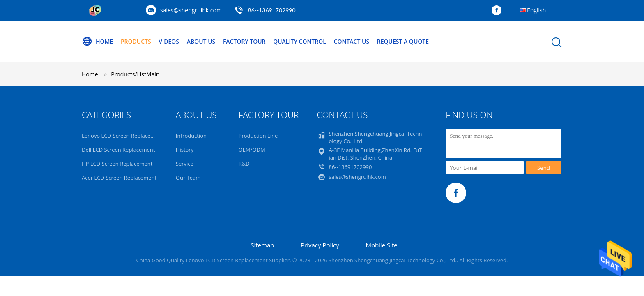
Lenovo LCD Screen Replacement (123, 136)
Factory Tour (244, 41)
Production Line (258, 136)
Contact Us (352, 41)
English (536, 10)
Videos (169, 41)
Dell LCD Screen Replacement (118, 150)
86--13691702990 (272, 10)
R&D (244, 164)
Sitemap (262, 245)
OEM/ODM (252, 150)
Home (97, 42)
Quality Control (300, 41)
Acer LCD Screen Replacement (119, 178)
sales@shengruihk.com (191, 10)
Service (185, 164)
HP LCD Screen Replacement (117, 164)
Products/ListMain (135, 74)
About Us (201, 41)
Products (136, 41)
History (185, 150)
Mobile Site (381, 245)
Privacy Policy (320, 245)
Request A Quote (403, 41)
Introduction (191, 136)
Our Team (188, 178)
